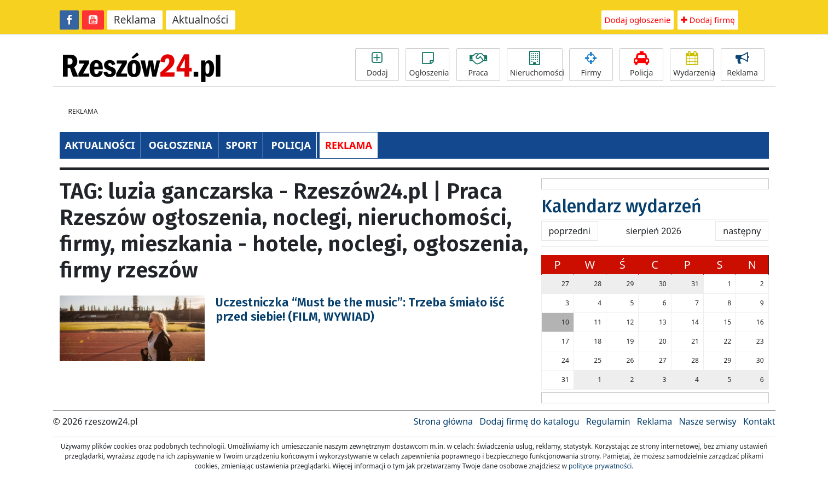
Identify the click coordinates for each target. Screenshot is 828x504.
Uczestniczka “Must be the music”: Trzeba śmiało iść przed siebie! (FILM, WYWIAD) (360, 309)
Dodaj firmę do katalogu (529, 421)
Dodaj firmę (708, 20)
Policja (641, 65)
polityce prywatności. (601, 466)
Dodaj (377, 65)
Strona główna (443, 421)
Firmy (591, 65)
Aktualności (201, 20)
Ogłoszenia (429, 65)
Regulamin (608, 421)
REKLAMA (349, 145)
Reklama (135, 20)
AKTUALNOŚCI (100, 145)
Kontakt (759, 421)
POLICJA (291, 145)
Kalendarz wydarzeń (621, 206)
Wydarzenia (693, 65)
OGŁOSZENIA (181, 145)
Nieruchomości (536, 65)
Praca (478, 65)
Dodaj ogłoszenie (638, 20)
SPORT (242, 145)
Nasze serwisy (707, 421)
